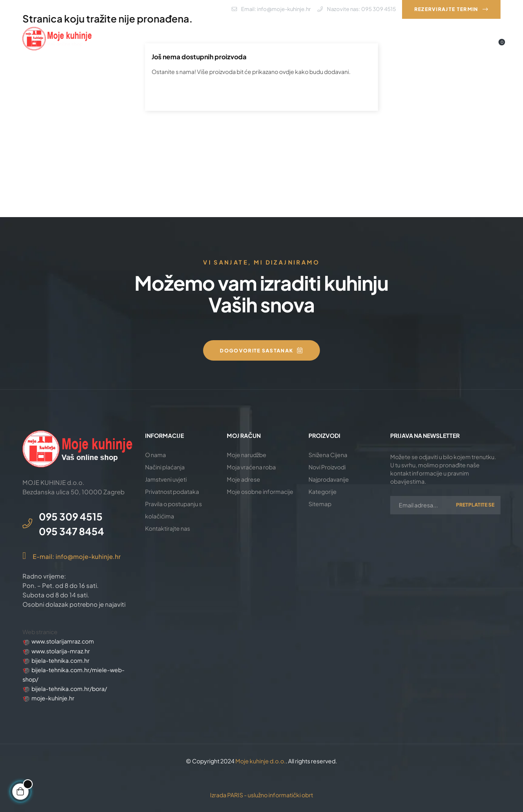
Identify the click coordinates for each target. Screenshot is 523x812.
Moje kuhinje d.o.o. (260, 761)
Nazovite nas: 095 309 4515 (357, 9)
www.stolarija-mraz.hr (61, 651)
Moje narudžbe (247, 455)
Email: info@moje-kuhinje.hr (271, 9)
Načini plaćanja (165, 467)
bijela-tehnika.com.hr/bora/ (69, 689)
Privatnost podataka (172, 491)
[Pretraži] (261, 94)
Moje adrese (244, 479)
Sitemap (320, 504)
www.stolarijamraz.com (63, 641)
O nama (155, 455)
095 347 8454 (72, 531)
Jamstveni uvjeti (166, 479)
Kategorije (323, 491)
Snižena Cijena (328, 455)
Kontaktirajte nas (168, 528)
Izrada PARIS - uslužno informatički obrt (261, 795)
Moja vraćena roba (251, 467)
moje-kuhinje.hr (53, 698)
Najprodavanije (329, 479)
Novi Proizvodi (327, 467)
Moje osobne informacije (260, 491)
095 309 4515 (71, 516)
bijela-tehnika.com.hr (60, 660)
